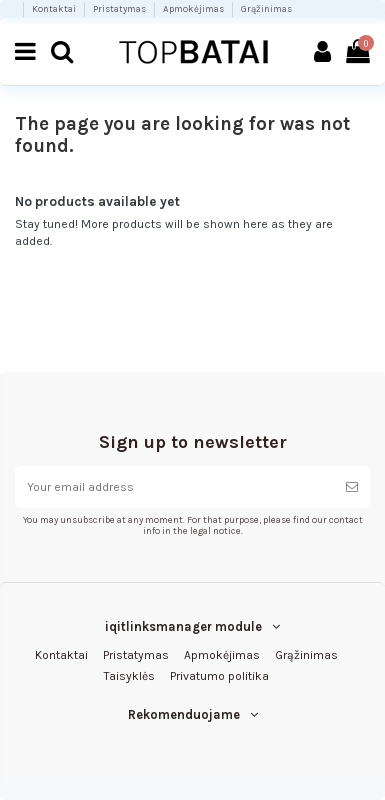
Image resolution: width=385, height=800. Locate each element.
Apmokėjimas (194, 8)
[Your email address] (174, 487)
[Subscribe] (352, 487)
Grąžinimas (266, 8)
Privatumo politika (219, 676)
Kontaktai (55, 8)
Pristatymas (120, 8)
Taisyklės (129, 676)
